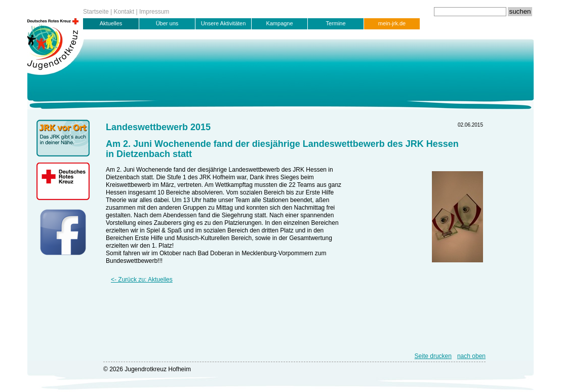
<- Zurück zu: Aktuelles (142, 280)
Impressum (154, 12)
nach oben (471, 356)
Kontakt (124, 12)
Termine (335, 23)
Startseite (96, 12)
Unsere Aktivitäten (224, 23)
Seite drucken (433, 356)
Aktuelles (111, 23)
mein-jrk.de (392, 23)
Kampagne (279, 23)
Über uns (167, 23)
